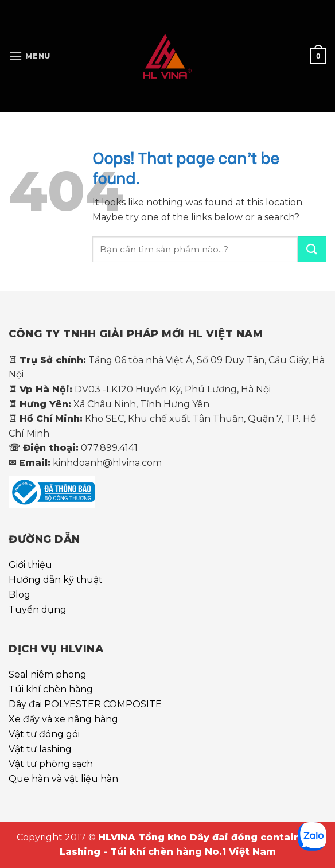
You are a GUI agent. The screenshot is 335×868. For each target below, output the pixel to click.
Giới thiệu (30, 565)
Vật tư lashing (40, 749)
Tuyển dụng (38, 610)
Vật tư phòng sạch (51, 764)
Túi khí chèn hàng (51, 689)
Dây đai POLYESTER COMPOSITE (85, 704)
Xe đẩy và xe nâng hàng (63, 719)
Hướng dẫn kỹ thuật (56, 580)
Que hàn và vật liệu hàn (63, 779)
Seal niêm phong (48, 674)
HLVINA (118, 837)
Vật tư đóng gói (44, 734)
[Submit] (312, 249)
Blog (20, 595)
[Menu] (30, 56)
